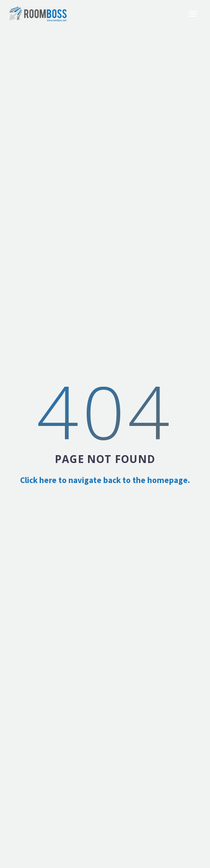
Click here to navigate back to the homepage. (105, 480)
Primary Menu (193, 14)
